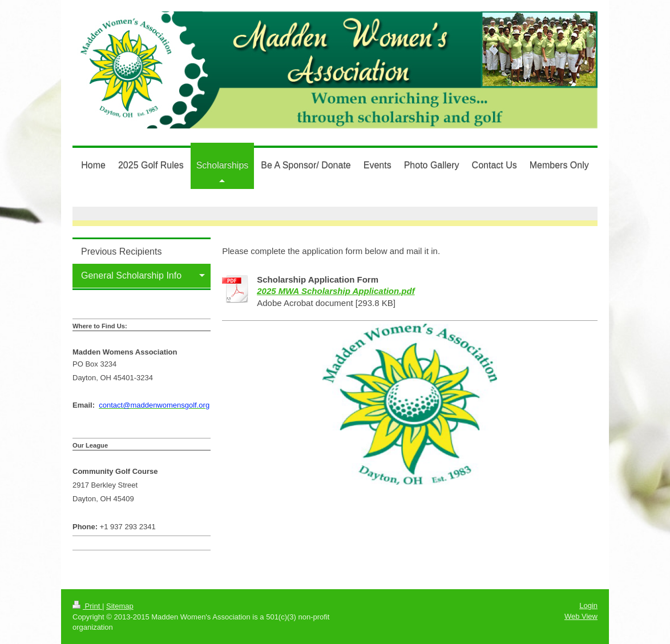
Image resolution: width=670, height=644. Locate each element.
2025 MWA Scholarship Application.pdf (336, 291)
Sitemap (120, 606)
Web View (581, 616)
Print (87, 606)
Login (588, 605)
